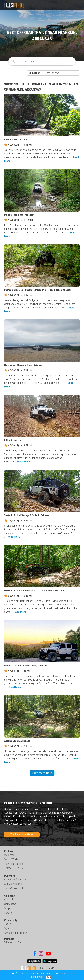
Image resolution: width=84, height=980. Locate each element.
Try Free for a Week (22, 834)
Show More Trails (42, 773)
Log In (8, 924)
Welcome (9, 855)
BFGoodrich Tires (13, 942)
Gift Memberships (14, 884)
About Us (9, 899)
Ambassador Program (16, 933)
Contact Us (10, 904)
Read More (24, 462)
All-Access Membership (17, 879)
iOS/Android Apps (14, 868)
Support (8, 908)
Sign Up (8, 928)
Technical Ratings (13, 864)
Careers (8, 913)
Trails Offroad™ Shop (15, 888)
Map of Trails (11, 859)
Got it (49, 977)
